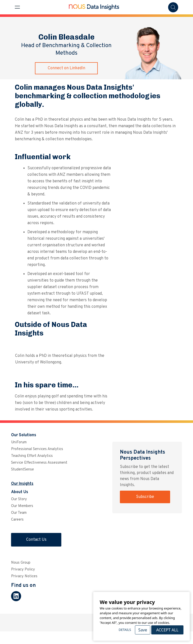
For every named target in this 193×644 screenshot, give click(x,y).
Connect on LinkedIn (66, 68)
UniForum (19, 442)
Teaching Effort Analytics (32, 456)
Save (143, 630)
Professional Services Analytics (37, 449)
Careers (17, 520)
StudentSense (22, 470)
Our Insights (22, 484)
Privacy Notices (24, 576)
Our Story (19, 499)
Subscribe (145, 497)
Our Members (22, 506)
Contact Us (36, 540)
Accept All (167, 630)
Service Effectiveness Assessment (39, 463)
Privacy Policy (23, 570)
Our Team (19, 513)
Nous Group (21, 563)
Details (125, 630)
